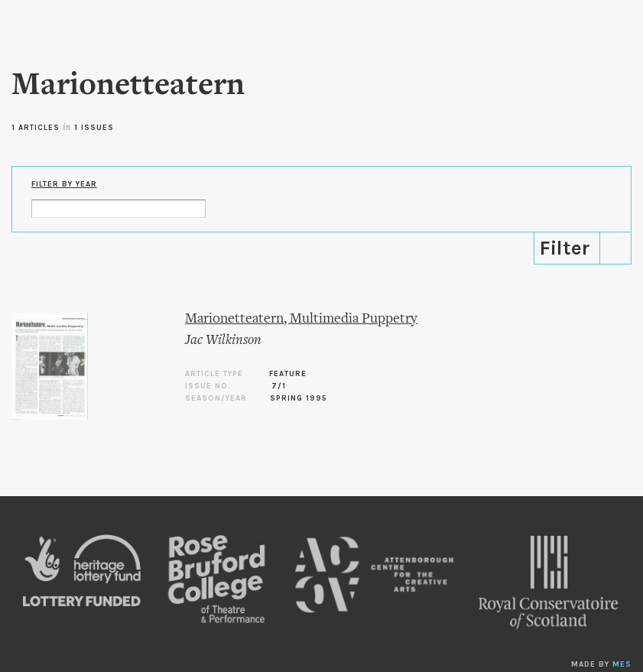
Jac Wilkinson (223, 341)
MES (622, 664)
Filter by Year (64, 184)
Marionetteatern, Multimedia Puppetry (301, 319)
